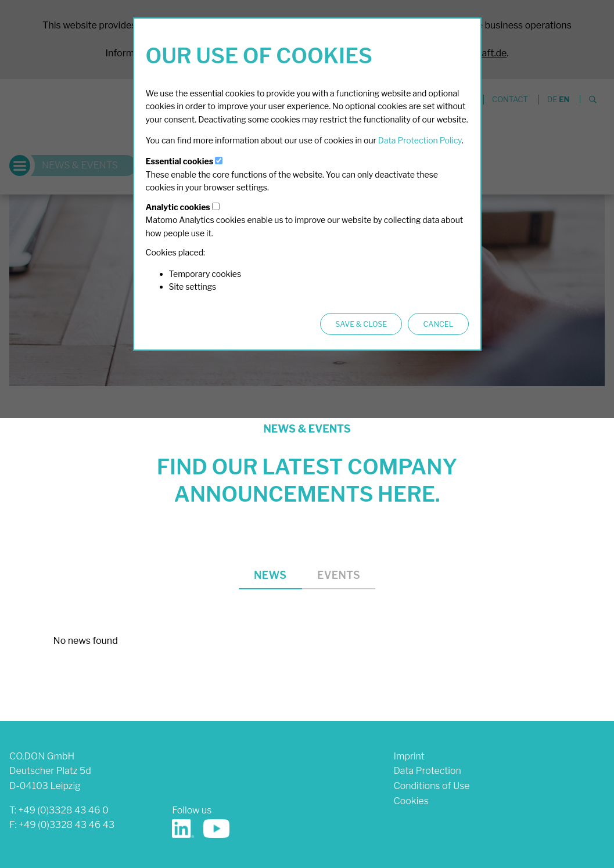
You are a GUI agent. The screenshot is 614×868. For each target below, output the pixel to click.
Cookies (411, 801)
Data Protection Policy (420, 140)
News (270, 575)
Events (339, 575)
